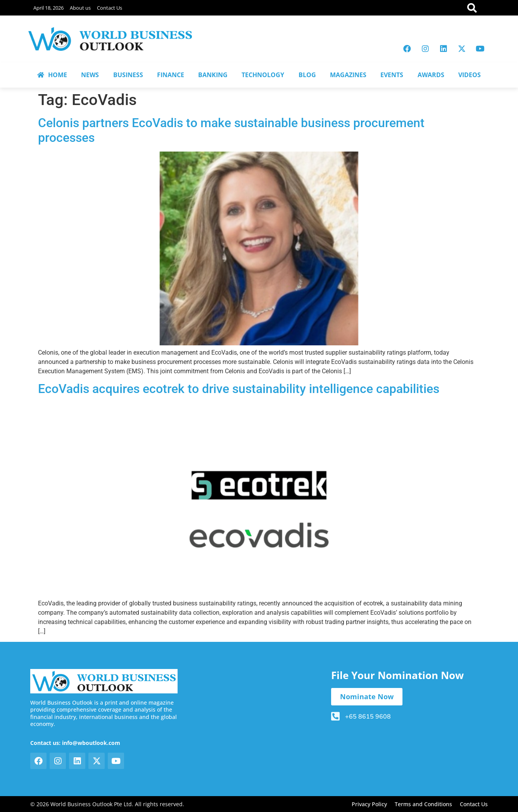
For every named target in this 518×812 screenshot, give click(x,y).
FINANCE (171, 75)
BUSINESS (128, 75)
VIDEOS (470, 75)
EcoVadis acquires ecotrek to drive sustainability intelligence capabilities (239, 389)
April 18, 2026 (48, 8)
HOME (52, 75)
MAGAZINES (348, 75)
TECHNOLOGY (263, 75)
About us (80, 8)
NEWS (90, 75)
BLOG (307, 75)
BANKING (213, 75)
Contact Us (110, 8)
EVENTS (392, 75)
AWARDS (431, 75)
